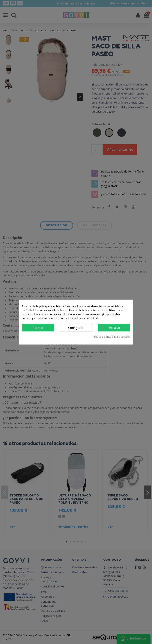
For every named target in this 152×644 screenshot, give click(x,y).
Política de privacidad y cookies (111, 337)
